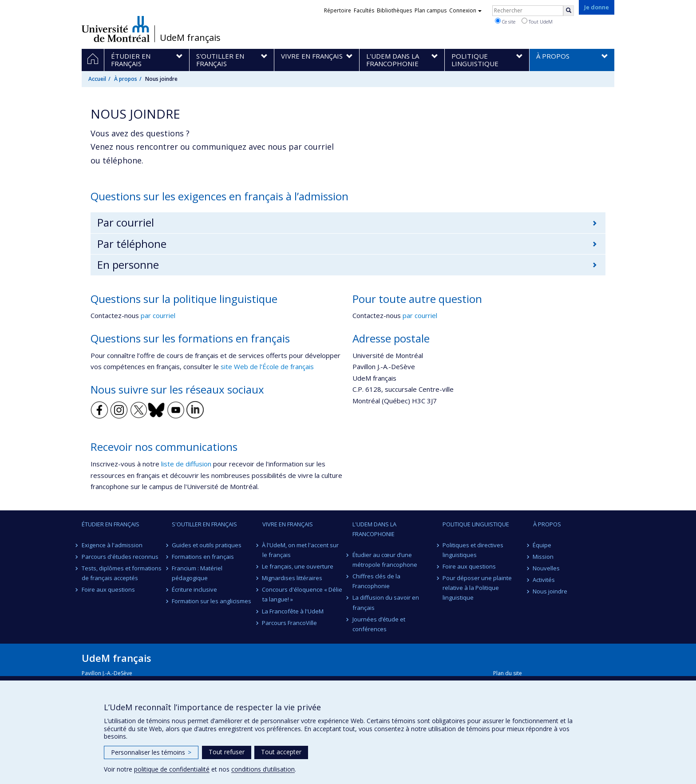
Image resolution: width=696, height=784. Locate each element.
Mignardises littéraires (293, 578)
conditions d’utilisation (263, 769)
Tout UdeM (537, 21)
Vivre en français (288, 524)
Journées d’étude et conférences (379, 624)
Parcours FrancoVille (290, 623)
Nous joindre (550, 591)
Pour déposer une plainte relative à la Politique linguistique (477, 588)
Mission (544, 557)
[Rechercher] (569, 11)
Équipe (542, 545)
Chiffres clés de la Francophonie (376, 581)
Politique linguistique (476, 524)
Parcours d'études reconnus (120, 557)
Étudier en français (111, 524)
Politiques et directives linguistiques (473, 550)
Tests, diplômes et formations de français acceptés (122, 573)
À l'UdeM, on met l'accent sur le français (301, 550)
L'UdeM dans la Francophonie (374, 529)
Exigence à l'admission (112, 545)
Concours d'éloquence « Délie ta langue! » (303, 594)
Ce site (505, 21)
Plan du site (508, 673)
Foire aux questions (108, 589)
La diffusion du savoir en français (386, 602)
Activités (544, 580)
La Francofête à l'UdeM (293, 611)
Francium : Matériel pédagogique (197, 573)
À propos (126, 79)
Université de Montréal (116, 29)
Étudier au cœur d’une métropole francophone (385, 560)
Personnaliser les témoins (151, 752)
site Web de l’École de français (267, 366)
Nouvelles (547, 568)
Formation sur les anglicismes (212, 601)
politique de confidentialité (172, 769)
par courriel (158, 315)
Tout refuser (227, 752)
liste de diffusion (186, 464)
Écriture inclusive (194, 589)
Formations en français (203, 557)
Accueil (97, 79)
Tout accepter (281, 752)
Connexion (465, 10)
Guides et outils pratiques (207, 545)
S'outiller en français (204, 524)
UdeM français (190, 38)
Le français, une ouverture (298, 566)
